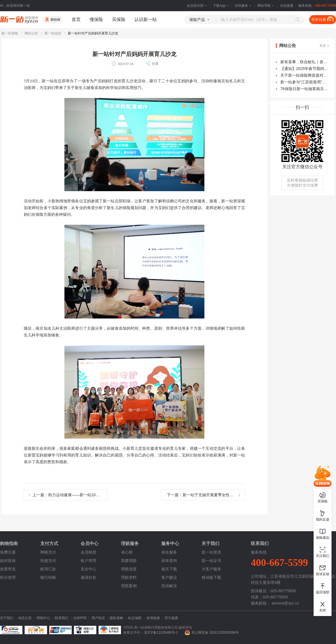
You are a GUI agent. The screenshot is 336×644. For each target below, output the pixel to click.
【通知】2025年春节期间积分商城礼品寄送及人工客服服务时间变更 (305, 69)
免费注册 (8, 552)
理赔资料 (129, 577)
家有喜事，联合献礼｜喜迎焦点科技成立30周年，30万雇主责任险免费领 (305, 62)
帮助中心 (43, 618)
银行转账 (48, 577)
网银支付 (48, 552)
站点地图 (135, 618)
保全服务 (169, 552)
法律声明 (80, 618)
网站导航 (266, 6)
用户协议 (98, 618)
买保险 (119, 19)
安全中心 (88, 569)
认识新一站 (146, 19)
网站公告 (31, 33)
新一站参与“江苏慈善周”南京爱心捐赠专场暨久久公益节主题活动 (305, 82)
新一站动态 (53, 33)
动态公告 (25, 618)
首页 (76, 19)
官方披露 (171, 618)
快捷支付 (48, 561)
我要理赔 (129, 561)
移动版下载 (211, 577)
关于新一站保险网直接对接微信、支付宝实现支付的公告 (305, 75)
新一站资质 (211, 552)
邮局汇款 (48, 569)
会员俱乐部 (197, 6)
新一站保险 (10, 33)
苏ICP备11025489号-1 (161, 633)
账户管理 (88, 561)
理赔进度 (129, 569)
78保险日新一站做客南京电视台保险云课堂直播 (305, 89)
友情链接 (153, 618)
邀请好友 (88, 577)
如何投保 (8, 561)
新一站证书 (211, 561)
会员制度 (88, 552)
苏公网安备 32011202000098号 (215, 633)
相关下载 (169, 569)
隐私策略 (116, 618)
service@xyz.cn (285, 603)
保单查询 (169, 561)
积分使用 (8, 577)
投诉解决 (169, 586)
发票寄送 (8, 569)
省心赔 (127, 552)
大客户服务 (211, 569)
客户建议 (169, 577)
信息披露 (287, 6)
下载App (221, 6)
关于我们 (7, 618)
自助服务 (244, 6)
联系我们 (62, 618)
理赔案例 (129, 586)
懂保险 (96, 19)
